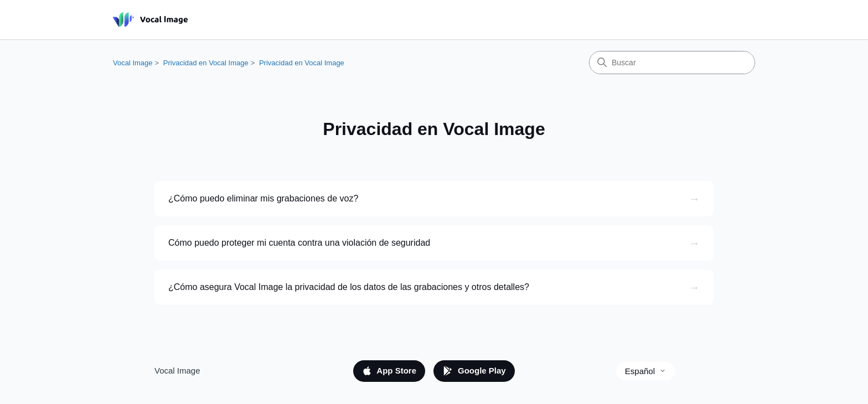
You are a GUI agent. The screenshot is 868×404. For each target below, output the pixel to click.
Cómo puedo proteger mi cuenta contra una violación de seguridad (299, 243)
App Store (389, 371)
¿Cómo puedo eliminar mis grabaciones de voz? (263, 198)
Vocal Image (133, 63)
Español (645, 371)
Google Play (474, 371)
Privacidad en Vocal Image (206, 63)
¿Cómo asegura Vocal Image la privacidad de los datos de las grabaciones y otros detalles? (349, 287)
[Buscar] (672, 63)
